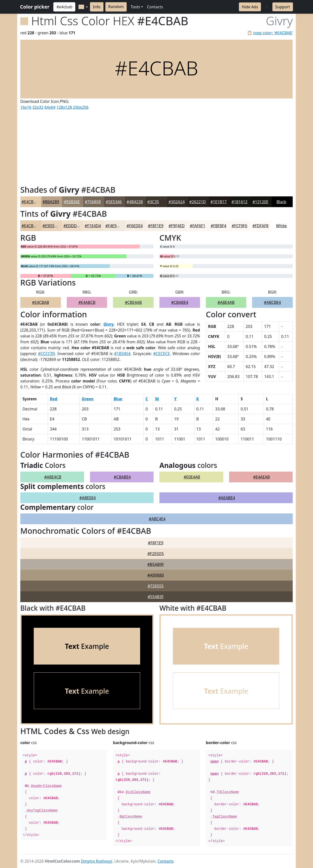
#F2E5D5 (156, 554)
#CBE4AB (133, 302)
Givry (109, 324)
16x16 (26, 107)
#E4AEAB (261, 477)
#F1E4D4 (93, 226)
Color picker (35, 7)
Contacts (155, 7)
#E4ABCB (87, 302)
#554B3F (156, 597)
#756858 (93, 202)
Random (116, 7)
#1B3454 (122, 354)
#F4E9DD (114, 226)
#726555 (156, 586)
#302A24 (177, 202)
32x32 (38, 107)
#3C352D (156, 202)
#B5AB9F (156, 564)
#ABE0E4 (87, 498)
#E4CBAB (30, 202)
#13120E (260, 202)
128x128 (64, 107)
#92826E (72, 202)
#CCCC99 (46, 354)
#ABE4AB (226, 302)
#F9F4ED (177, 226)
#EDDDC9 (72, 226)
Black (281, 202)
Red (54, 399)
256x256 (81, 107)
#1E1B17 (218, 202)
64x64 (50, 107)
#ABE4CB (53, 477)
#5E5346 (114, 202)
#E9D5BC (51, 226)
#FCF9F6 (239, 226)
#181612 (240, 202)
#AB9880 (156, 575)
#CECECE (162, 354)
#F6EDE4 (135, 226)
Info (97, 7)
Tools (135, 7)
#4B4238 (135, 202)
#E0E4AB (192, 477)
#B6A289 (51, 202)
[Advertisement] (156, 146)
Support (283, 7)
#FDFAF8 (260, 226)
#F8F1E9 (156, 226)
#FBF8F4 (219, 226)
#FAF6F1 (197, 226)
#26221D (198, 202)
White (281, 226)
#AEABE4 (227, 498)
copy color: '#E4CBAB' (273, 33)
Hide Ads (250, 7)
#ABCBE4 (272, 302)
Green (88, 399)
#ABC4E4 (157, 519)
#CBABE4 (180, 302)
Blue (118, 399)
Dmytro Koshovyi (97, 861)
